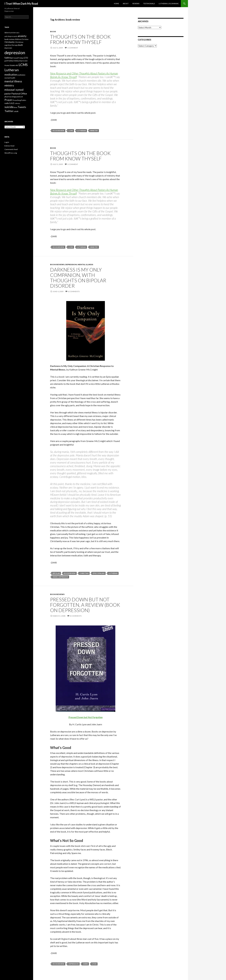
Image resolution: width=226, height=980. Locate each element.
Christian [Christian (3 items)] (25, 39)
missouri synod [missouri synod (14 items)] (14, 90)
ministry (94, 131)
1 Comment (73, 48)
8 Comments (76, 616)
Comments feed (11, 149)
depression (71, 264)
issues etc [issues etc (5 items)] (14, 65)
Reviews (136, 4)
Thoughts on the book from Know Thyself (80, 39)
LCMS (71, 131)
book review (58, 131)
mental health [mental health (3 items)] (10, 78)
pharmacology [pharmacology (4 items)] (10, 97)
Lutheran (82, 131)
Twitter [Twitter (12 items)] (9, 111)
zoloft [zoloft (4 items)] (16, 111)
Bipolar (56, 573)
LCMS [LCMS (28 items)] (23, 65)
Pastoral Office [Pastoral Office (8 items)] (19, 93)
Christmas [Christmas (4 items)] (19, 42)
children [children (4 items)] (18, 39)
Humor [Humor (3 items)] (7, 65)
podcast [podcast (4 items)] (20, 97)
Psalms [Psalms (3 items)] (24, 100)
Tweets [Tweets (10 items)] (22, 107)
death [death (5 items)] (20, 45)
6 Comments (74, 291)
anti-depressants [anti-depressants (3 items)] (11, 36)
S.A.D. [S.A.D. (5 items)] (12, 103)
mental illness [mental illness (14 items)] (13, 81)
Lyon (94, 964)
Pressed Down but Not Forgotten (86, 717)
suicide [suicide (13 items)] (9, 107)
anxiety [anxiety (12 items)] (22, 36)
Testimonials (149, 4)
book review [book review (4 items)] (9, 39)
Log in (7, 142)
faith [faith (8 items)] (7, 58)
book (53, 32)
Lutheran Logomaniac (169, 4)
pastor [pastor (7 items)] (8, 94)
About (126, 4)
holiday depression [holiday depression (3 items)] (21, 61)
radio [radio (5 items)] (7, 103)
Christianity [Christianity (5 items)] (9, 42)
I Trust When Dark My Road (21, 4)
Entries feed (9, 146)
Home (116, 4)
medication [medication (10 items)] (11, 75)
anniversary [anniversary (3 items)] (15, 33)
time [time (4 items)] (15, 107)
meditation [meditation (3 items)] (21, 75)
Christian (84, 573)
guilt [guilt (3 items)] (6, 61)
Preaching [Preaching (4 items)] (17, 100)
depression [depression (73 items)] (15, 53)
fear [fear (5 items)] (11, 58)
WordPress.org (11, 153)
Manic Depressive (60, 577)
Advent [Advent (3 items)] (7, 33)
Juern (85, 964)
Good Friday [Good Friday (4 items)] (18, 58)
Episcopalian (99, 573)
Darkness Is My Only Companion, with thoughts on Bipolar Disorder (78, 278)
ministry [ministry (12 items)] (9, 85)
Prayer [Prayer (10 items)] (8, 100)
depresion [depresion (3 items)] (8, 48)
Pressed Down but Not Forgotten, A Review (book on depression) (85, 605)
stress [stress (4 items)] (18, 103)
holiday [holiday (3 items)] (11, 61)
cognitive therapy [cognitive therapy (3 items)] (11, 45)
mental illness (85, 264)
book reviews (57, 264)
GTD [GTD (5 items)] (26, 58)
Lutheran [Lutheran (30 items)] (12, 70)
